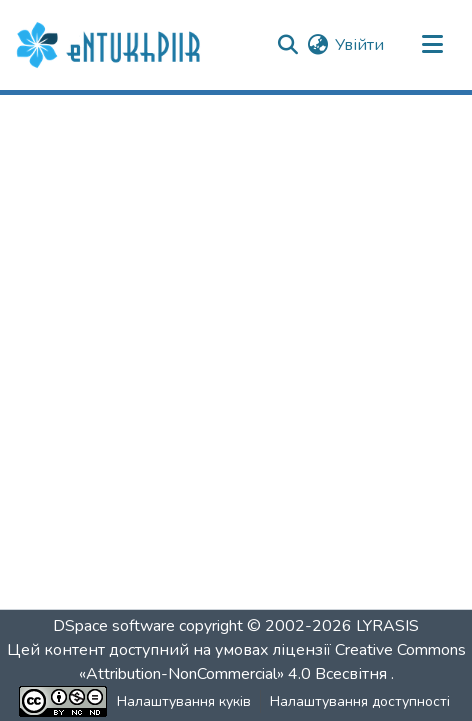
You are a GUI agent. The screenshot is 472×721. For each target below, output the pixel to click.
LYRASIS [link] (387, 626)
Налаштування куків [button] (184, 701)
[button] (111, 45)
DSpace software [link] (114, 626)
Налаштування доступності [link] (360, 701)
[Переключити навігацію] (432, 45)
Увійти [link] (359, 45)
